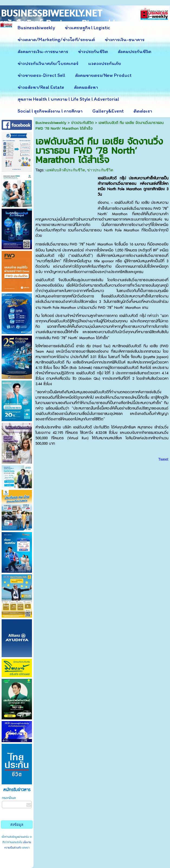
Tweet (163, 459)
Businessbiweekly (51, 123)
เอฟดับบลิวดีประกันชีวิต (65, 170)
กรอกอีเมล (9, 798)
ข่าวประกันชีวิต (82, 123)
